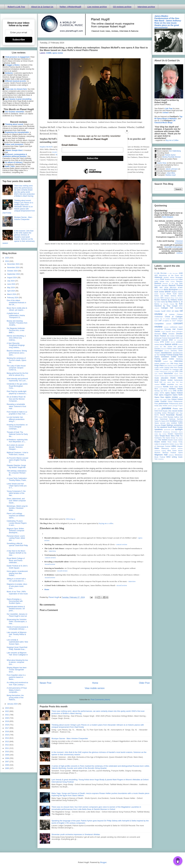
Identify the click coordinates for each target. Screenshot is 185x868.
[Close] (127, 131)
